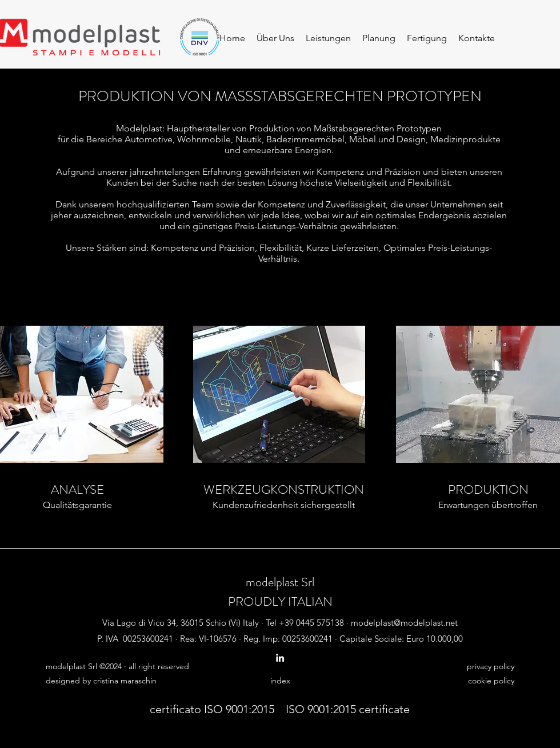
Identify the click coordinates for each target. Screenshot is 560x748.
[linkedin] (280, 658)
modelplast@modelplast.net (404, 623)
